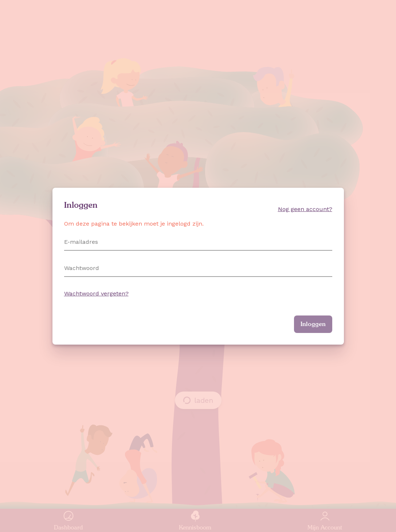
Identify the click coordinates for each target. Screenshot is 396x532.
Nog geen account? (305, 209)
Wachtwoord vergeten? (96, 293)
